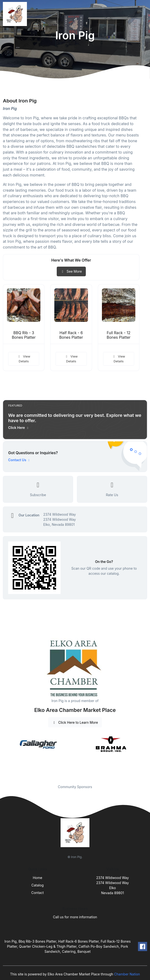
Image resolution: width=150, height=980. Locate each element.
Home (37, 878)
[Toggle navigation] (143, 14)
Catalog (38, 885)
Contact (37, 893)
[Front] (16, 14)
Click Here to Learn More (75, 722)
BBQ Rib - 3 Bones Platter (24, 335)
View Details (24, 359)
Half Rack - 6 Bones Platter (71, 335)
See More (71, 271)
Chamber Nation (127, 974)
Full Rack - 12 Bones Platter (119, 335)
